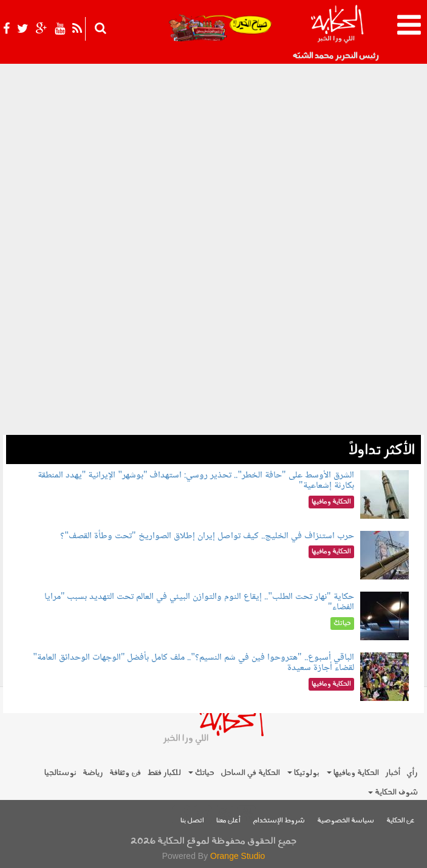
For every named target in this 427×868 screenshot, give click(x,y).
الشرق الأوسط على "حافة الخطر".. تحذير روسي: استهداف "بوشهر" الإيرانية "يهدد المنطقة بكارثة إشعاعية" (196, 481)
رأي (412, 773)
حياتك (201, 773)
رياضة (93, 773)
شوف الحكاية (393, 792)
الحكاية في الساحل (250, 773)
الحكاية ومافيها (353, 773)
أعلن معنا (228, 821)
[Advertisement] (213, 350)
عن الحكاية (401, 821)
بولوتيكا (303, 773)
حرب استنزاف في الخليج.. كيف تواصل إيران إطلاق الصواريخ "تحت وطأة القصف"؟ (207, 536)
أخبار (393, 773)
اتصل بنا (192, 821)
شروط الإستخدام (279, 821)
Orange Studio (237, 856)
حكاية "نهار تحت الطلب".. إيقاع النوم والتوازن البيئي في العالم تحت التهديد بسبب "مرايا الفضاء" (199, 602)
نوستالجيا (60, 773)
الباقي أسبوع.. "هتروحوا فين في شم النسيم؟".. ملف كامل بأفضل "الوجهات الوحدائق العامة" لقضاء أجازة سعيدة (193, 663)
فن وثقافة (125, 773)
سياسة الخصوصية (346, 821)
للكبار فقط (164, 773)
